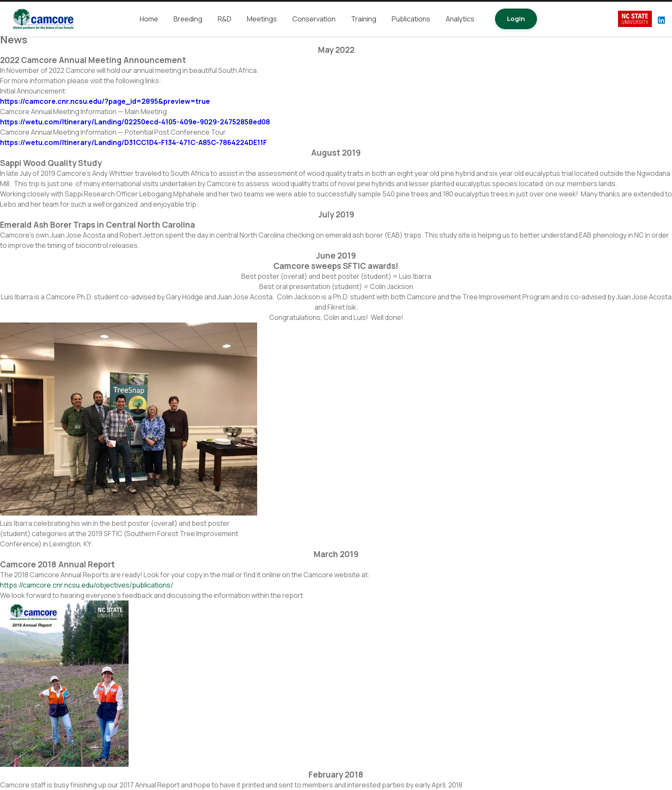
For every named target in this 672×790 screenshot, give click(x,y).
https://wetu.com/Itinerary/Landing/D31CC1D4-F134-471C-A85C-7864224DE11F (133, 142)
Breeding (188, 19)
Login (516, 19)
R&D (225, 19)
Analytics (460, 19)
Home (149, 19)
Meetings (262, 19)
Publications (411, 19)
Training (364, 19)
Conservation (314, 19)
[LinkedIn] (661, 20)
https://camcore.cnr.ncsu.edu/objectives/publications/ (87, 585)
